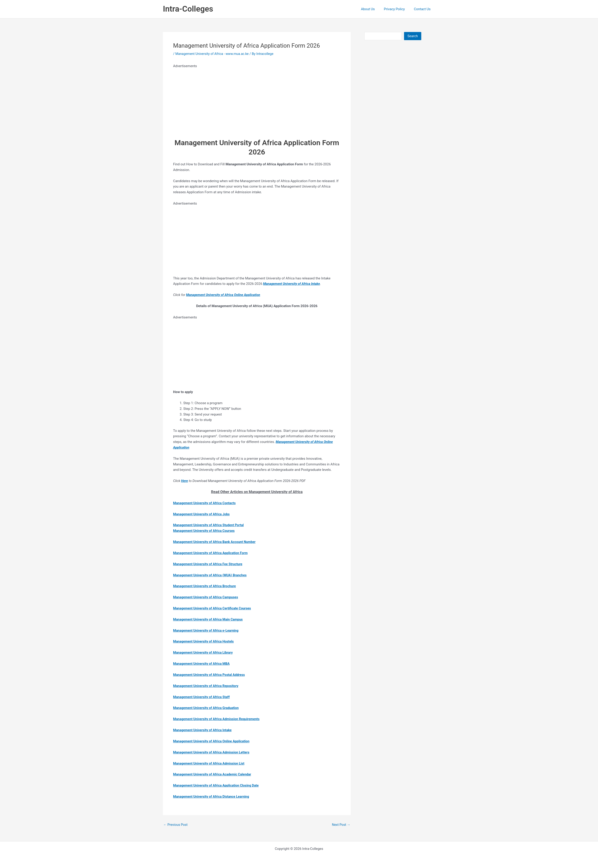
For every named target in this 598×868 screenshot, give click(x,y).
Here (185, 481)
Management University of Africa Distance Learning (213, 796)
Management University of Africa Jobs (202, 514)
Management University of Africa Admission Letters (213, 752)
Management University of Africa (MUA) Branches (211, 575)
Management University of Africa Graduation (207, 707)
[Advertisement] (257, 101)
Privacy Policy (398, 9)
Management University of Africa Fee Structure (209, 564)
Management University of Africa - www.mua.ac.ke (213, 54)
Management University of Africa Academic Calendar (214, 774)
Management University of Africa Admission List (210, 763)
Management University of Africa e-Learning (207, 630)
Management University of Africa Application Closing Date (218, 785)
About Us (374, 9)
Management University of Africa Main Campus (209, 619)
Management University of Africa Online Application (213, 741)
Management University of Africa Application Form (212, 553)
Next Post (341, 824)
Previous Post (176, 824)
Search (413, 36)
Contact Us (423, 9)
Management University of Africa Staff (202, 697)
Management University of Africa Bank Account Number (216, 542)
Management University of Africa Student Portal (210, 525)
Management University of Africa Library (204, 652)
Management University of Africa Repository (207, 685)
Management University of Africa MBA (202, 663)
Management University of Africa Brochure (206, 586)
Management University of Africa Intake (203, 730)
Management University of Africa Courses (205, 531)
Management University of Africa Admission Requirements (218, 719)
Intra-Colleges (188, 9)
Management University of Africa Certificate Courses (213, 608)
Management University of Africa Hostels (205, 641)
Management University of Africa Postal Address (210, 674)
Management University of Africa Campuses (207, 597)
